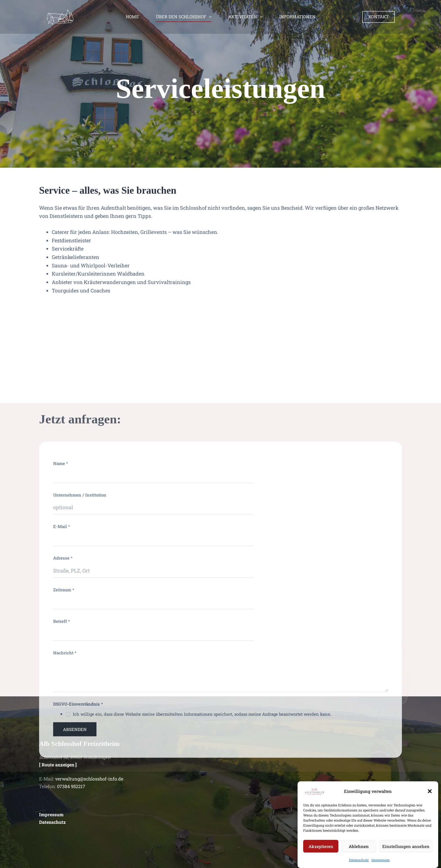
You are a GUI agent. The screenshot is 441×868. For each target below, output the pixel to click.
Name (61, 659)
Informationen (297, 17)
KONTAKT (379, 17)
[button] (430, 799)
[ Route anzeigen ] (58, 765)
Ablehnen (359, 853)
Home (132, 17)
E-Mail (62, 722)
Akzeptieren (321, 853)
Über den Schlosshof (185, 17)
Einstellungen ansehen (406, 853)
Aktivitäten (247, 17)
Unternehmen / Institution (80, 690)
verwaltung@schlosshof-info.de (89, 779)
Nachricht (65, 849)
